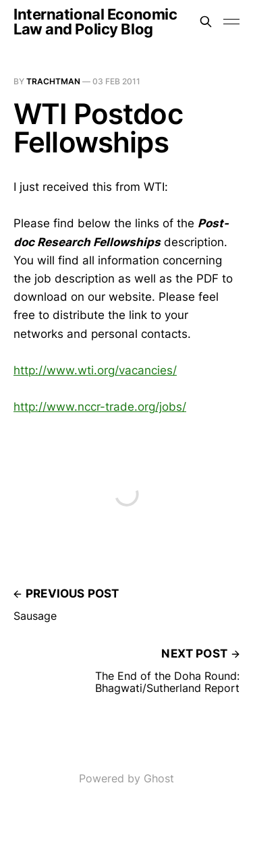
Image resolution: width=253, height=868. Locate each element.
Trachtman (53, 81)
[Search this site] (206, 22)
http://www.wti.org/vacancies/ (95, 370)
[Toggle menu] (231, 22)
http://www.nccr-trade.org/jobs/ (100, 407)
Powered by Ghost (126, 778)
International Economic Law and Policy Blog (95, 22)
